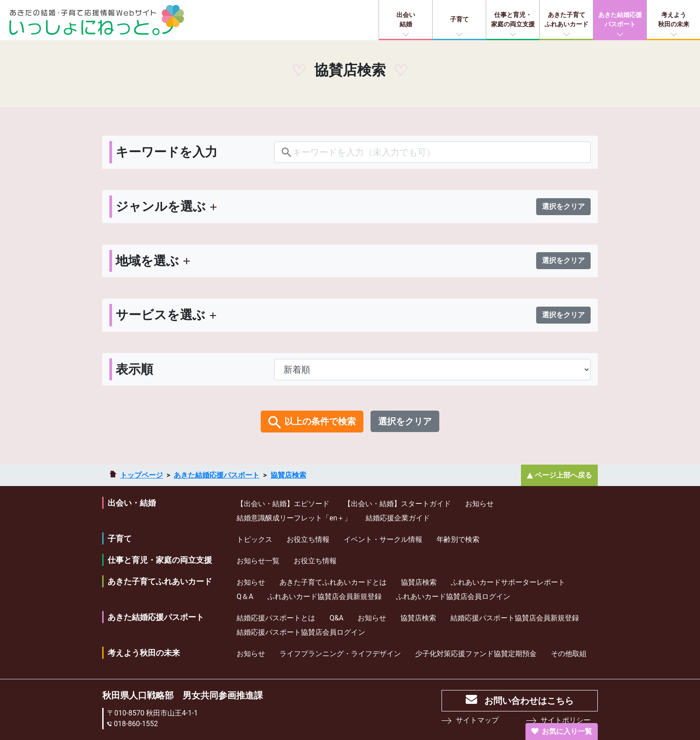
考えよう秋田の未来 (674, 19)
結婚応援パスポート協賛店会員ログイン (301, 632)
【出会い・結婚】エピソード (283, 504)
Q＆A (245, 597)
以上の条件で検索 (320, 421)
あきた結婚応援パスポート (620, 19)
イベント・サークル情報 (383, 539)
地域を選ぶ (147, 261)
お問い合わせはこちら (529, 701)
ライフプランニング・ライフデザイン (340, 654)
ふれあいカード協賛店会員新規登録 (325, 597)
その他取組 (569, 654)
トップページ (142, 475)
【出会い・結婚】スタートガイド (397, 504)
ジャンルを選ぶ (161, 206)
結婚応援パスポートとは (276, 618)
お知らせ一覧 (258, 561)
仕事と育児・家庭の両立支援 (513, 19)
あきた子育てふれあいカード (567, 19)
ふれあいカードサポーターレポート (508, 582)
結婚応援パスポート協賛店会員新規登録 (515, 618)
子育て (459, 19)
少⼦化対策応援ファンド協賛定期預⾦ (476, 654)
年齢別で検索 (458, 539)
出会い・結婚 (132, 503)
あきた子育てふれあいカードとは (333, 582)
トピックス (254, 539)
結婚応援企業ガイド (398, 518)
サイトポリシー (566, 720)
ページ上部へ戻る (563, 475)
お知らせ (479, 504)
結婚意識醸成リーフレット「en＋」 (294, 518)
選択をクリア (563, 206)
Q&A (336, 618)
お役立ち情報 (308, 539)
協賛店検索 (288, 475)
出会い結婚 (406, 19)
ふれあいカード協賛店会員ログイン (453, 597)
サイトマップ (477, 720)
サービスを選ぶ (160, 315)
